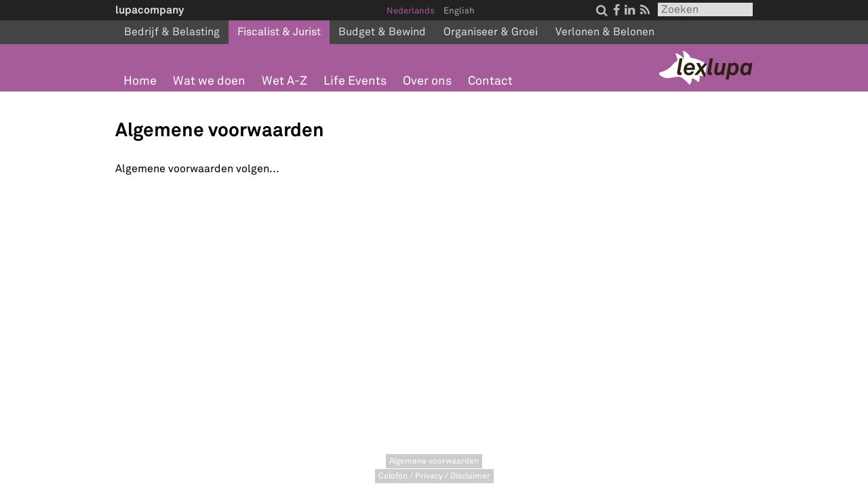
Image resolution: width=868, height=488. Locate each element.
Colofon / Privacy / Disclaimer (434, 476)
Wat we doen (209, 81)
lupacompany (150, 10)
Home (140, 81)
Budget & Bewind (382, 32)
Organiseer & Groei (491, 32)
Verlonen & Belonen (605, 32)
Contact (490, 81)
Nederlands (411, 11)
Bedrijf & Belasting (172, 32)
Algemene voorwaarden (434, 461)
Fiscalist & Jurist (279, 32)
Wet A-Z (284, 81)
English (459, 11)
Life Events (355, 81)
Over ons (427, 81)
